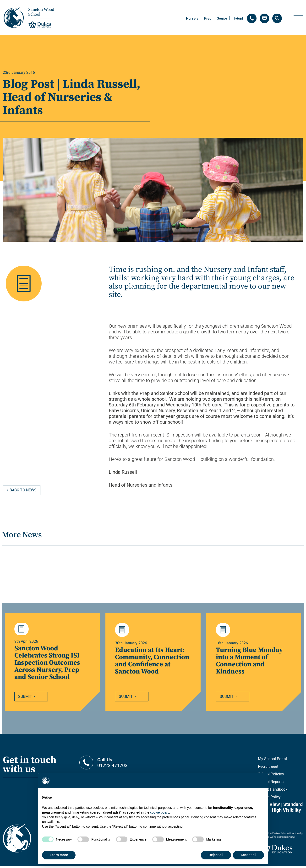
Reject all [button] (216, 855)
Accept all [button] (248, 855)
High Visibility (286, 812)
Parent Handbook (273, 792)
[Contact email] (264, 18)
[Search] (277, 18)
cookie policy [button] (160, 812)
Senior (222, 18)
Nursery (192, 18)
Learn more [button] (59, 855)
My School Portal (272, 761)
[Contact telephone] (252, 18)
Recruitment (268, 769)
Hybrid (238, 18)
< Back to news (22, 490)
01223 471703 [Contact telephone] (124, 765)
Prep (208, 18)
